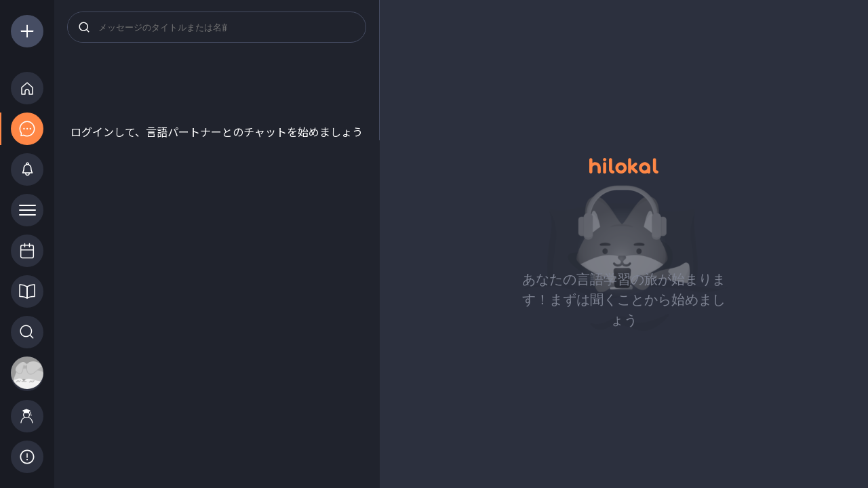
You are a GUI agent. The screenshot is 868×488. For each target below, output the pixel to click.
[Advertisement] (217, 89)
